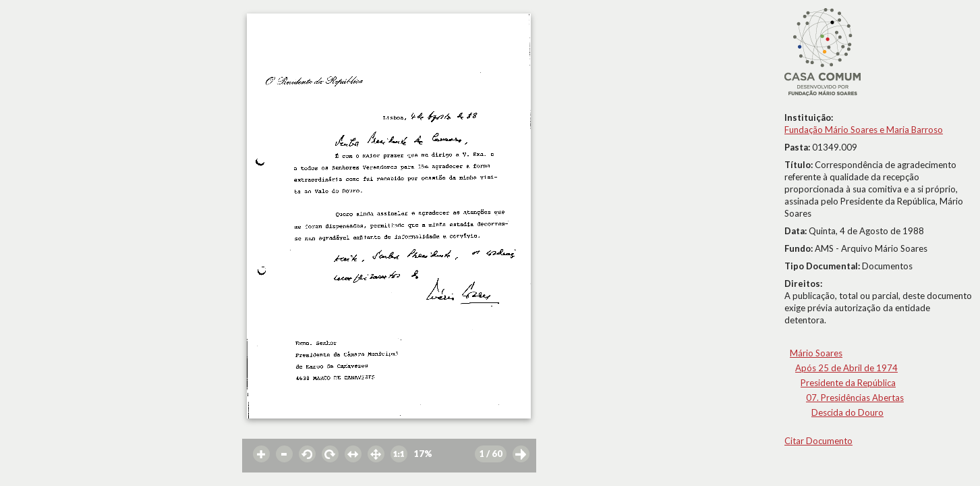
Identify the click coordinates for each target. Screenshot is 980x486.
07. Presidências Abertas (855, 398)
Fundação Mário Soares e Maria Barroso (864, 130)
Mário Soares (816, 353)
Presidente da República (848, 383)
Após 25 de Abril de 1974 (846, 368)
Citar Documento (818, 441)
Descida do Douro (847, 412)
